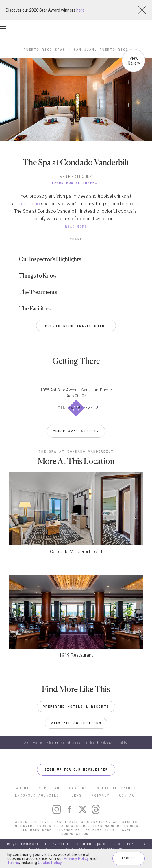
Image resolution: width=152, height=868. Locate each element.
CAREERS (78, 788)
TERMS (75, 795)
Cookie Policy (50, 863)
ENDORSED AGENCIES (37, 795)
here (80, 10)
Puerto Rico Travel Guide (76, 326)
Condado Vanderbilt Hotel (76, 552)
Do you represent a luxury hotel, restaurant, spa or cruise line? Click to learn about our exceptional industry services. (76, 846)
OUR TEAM (49, 788)
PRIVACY (100, 795)
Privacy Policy (76, 858)
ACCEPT (129, 858)
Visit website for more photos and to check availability (76, 743)
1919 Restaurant (76, 655)
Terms (13, 863)
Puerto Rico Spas (45, 49)
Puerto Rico (28, 204)
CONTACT (128, 795)
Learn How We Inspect (76, 183)
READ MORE (76, 226)
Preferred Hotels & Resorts (76, 706)
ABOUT (23, 788)
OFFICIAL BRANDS (116, 788)
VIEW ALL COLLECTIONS (76, 723)
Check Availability (76, 431)
